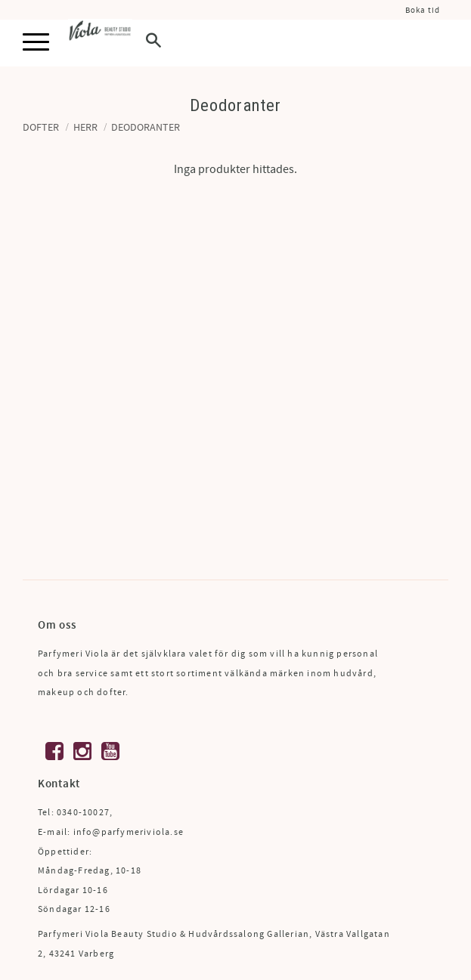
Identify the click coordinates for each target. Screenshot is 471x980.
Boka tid (423, 10)
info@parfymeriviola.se (129, 832)
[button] (36, 43)
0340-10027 (83, 813)
